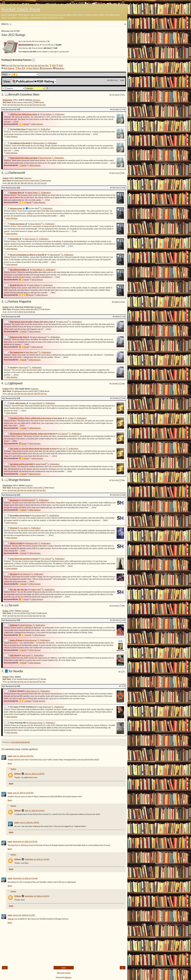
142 (16, 394)
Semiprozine (7, 100)
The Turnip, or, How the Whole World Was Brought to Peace (33, 449)
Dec (47, 65)
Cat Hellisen (47, 114)
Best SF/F (22, 68)
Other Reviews (37, 124)
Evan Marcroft (46, 158)
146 (29, 394)
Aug (32, 65)
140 (9, 394)
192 (35, 183)
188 (22, 183)
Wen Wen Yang (32, 352)
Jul (29, 65)
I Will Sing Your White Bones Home (24, 114)
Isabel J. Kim (36, 589)
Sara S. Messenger (39, 337)
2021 (54, 65)
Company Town (16, 193)
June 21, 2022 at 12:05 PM (23, 793)
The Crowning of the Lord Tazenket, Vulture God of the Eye (33, 434)
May (22, 65)
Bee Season (14, 500)
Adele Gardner (30, 239)
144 (22, 394)
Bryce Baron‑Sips (39, 515)
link (55, 52)
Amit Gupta (26, 655)
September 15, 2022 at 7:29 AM (37, 859)
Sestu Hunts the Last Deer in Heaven (24, 559)
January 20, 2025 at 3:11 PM (24, 915)
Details (26, 124)
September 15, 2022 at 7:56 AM (25, 878)
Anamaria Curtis (32, 543)
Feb (11, 65)
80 (20, 312)
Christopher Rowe (35, 723)
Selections (60, 68)
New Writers (34, 68)
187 (19, 183)
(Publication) (60, 114)
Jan (7, 65)
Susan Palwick (37, 403)
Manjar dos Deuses (17, 224)
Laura (10, 756)
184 (9, 183)
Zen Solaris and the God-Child (21, 464)
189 (25, 183)
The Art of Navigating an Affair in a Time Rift (27, 255)
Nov (43, 65)
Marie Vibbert (35, 285)
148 (35, 394)
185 (12, 183)
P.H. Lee (62, 449)
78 (15, 312)
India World (15, 655)
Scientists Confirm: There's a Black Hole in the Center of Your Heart (36, 418)
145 (25, 394)
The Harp (14, 574)
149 (39, 394)
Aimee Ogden (33, 193)
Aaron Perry (33, 129)
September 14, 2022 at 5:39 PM (25, 841)
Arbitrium (14, 625)
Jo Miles (71, 418)
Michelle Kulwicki (28, 500)
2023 (61, 65)
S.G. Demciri (63, 434)
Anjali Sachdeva (26, 625)
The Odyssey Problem (18, 270)
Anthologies (47, 68)
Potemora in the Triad (18, 337)
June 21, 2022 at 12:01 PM (23, 756)
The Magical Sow (17, 352)
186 (16, 183)
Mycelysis (14, 528)
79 (18, 312)
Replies (13, 769)
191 (32, 183)
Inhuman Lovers (16, 208)
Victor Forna (23, 367)
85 (32, 312)
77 (13, 312)
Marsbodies (15, 239)
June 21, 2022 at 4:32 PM (35, 810)
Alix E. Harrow (32, 691)
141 (12, 394)
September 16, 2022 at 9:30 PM (37, 896)
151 (45, 394)
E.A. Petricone (25, 574)
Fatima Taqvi (63, 322)
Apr (18, 65)
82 (25, 312)
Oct (40, 65)
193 (39, 183)
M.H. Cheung (46, 559)
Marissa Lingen (38, 143)
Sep (36, 65)
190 (29, 183)
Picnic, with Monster (18, 403)
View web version (64, 973)
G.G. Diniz (24, 528)
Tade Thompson (45, 707)
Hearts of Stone (16, 640)
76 (11, 312)
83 (27, 312)
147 (32, 394)
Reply (10, 763)
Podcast (11, 919)
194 (42, 183)
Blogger (68, 977)
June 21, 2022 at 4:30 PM (35, 774)
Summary (37, 100)
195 (45, 183)
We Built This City (17, 285)
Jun (26, 65)
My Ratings (10, 68)
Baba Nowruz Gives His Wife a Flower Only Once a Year (31, 322)
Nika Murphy (55, 255)
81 (22, 312)
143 (19, 394)
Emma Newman (31, 640)
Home (64, 968)
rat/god (13, 367)
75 (8, 312)
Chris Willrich (37, 270)
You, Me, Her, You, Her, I (19, 589)
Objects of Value (16, 543)
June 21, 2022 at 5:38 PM (29, 822)
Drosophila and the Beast (20, 515)
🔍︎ (53, 114)
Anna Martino (36, 224)
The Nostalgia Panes (18, 129)
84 (29, 312)
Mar (15, 65)
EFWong (18, 774)
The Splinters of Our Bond (20, 143)
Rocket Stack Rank (21, 10)
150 (42, 394)
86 (34, 312)
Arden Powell (41, 464)
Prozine (5, 178)
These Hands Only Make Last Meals (24, 158)
